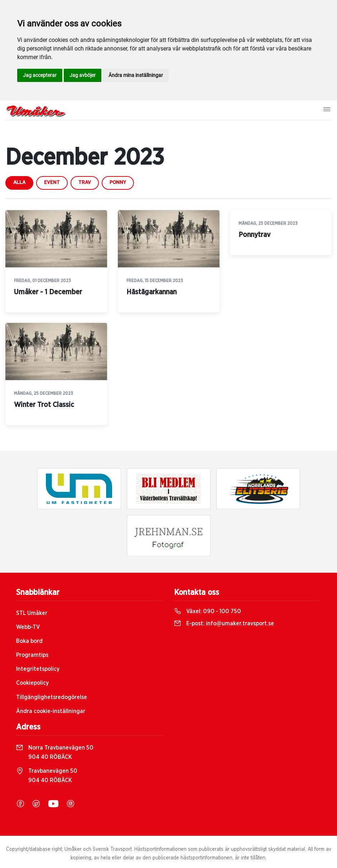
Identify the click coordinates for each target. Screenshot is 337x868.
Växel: (208, 611)
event (52, 183)
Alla (19, 183)
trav (85, 183)
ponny (118, 183)
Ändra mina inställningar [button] (136, 75)
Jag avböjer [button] (83, 75)
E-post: (224, 624)
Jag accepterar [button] (40, 75)
